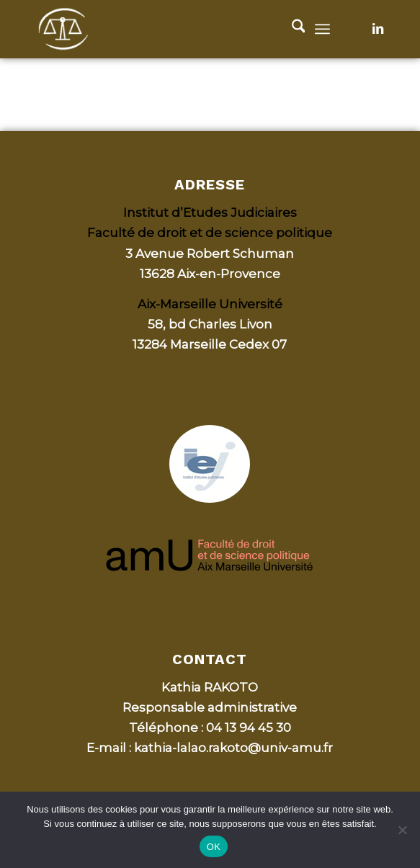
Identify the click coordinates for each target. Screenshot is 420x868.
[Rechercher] (291, 29)
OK (214, 847)
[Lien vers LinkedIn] (377, 29)
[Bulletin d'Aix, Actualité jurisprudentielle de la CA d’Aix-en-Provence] (174, 29)
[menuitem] (291, 29)
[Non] (402, 830)
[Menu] (322, 29)
